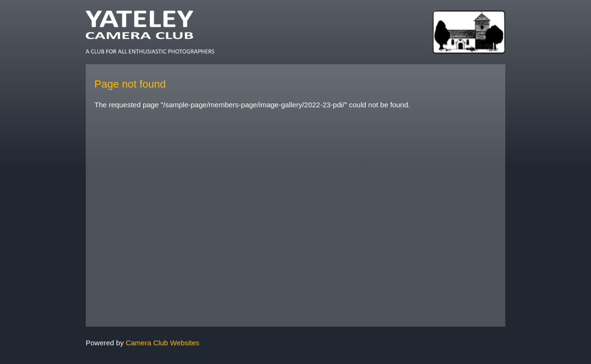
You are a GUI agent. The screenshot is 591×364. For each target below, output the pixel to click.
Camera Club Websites (162, 343)
